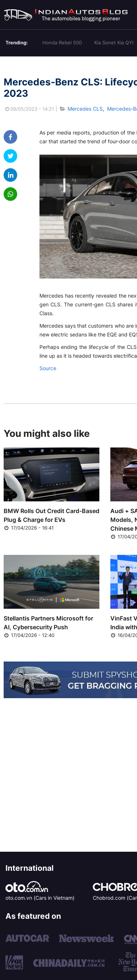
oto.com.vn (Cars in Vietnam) (40, 898)
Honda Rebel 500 (62, 43)
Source (48, 368)
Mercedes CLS (85, 109)
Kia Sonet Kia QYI (114, 43)
